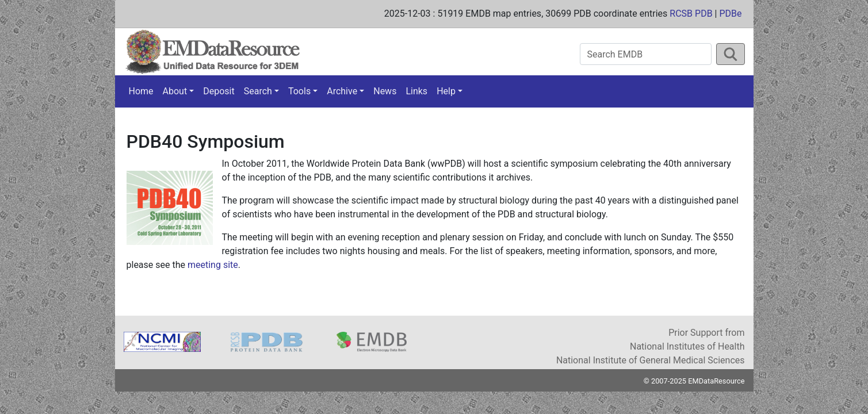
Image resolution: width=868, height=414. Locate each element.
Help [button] (446, 91)
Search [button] (258, 91)
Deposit (219, 91)
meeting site (213, 265)
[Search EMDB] (646, 54)
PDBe (730, 14)
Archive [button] (342, 91)
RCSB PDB (691, 14)
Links (416, 91)
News (385, 91)
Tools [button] (299, 91)
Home (141, 91)
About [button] (175, 91)
